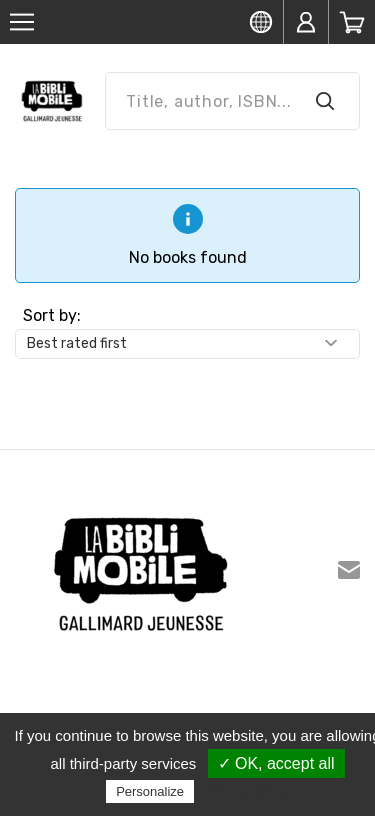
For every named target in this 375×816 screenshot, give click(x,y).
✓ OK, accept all (276, 763)
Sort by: (52, 315)
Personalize (150, 791)
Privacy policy (247, 791)
